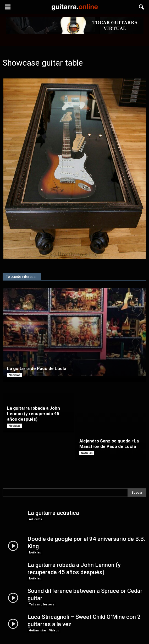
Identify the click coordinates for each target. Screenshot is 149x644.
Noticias (15, 375)
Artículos (35, 492)
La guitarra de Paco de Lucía (37, 368)
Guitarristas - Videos (44, 603)
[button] (142, 7)
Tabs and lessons (42, 577)
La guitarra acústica (53, 486)
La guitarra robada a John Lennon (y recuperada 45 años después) (34, 414)
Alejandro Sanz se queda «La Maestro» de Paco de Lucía (109, 416)
